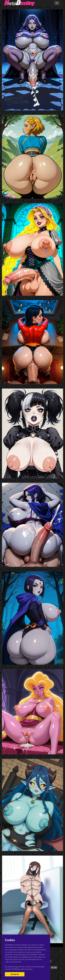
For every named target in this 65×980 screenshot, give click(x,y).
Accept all (15, 974)
